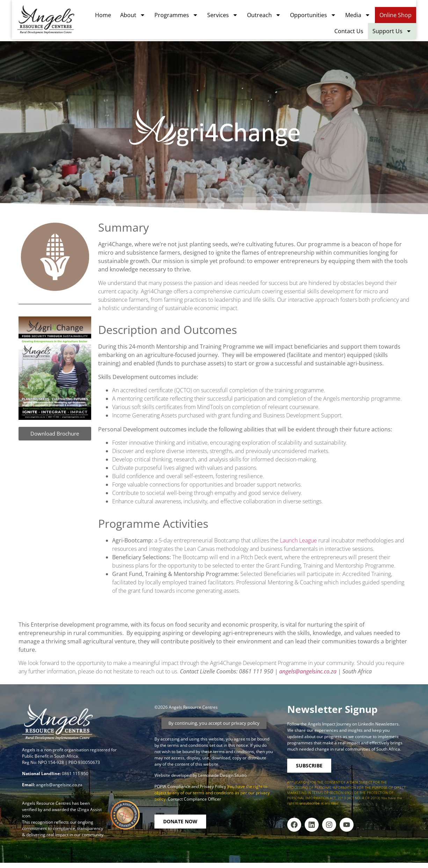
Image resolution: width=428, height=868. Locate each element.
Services (234, 17)
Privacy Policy (213, 786)
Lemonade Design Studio (222, 775)
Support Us (404, 33)
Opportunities (325, 17)
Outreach (276, 17)
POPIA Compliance (172, 786)
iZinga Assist (89, 809)
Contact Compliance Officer (194, 799)
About (145, 17)
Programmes (188, 17)
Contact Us (361, 33)
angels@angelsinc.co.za (308, 671)
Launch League (298, 540)
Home (115, 17)
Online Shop (407, 17)
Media (370, 17)
